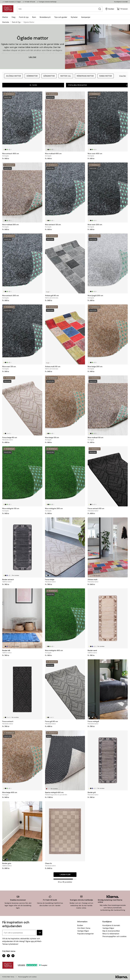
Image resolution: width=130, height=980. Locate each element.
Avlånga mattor (13, 76)
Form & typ (24, 17)
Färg (14, 17)
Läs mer (33, 57)
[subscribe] (40, 933)
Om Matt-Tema (84, 928)
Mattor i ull (66, 76)
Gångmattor (49, 76)
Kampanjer (86, 17)
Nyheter (74, 17)
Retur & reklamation (111, 934)
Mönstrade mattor (85, 76)
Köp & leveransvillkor (111, 931)
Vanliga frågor (83, 931)
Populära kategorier (86, 934)
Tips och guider (61, 17)
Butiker (80, 925)
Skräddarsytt (45, 17)
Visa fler (123, 76)
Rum (34, 17)
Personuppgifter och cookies (114, 936)
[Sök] (100, 9)
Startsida (6, 22)
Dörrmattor (32, 76)
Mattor (5, 17)
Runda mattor (106, 76)
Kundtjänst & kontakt (121, 2)
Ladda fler (65, 875)
